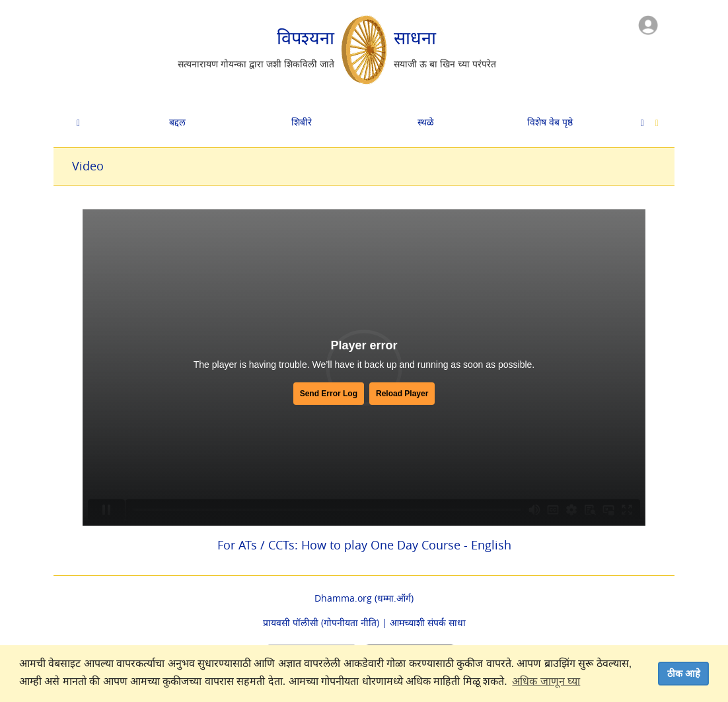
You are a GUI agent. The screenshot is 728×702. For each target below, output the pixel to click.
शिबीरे (302, 122)
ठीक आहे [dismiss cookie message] (684, 674)
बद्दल (177, 122)
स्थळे (426, 122)
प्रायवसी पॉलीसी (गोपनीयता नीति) (321, 622)
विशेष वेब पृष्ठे (550, 122)
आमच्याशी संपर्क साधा (428, 622)
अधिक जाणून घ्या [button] (546, 681)
